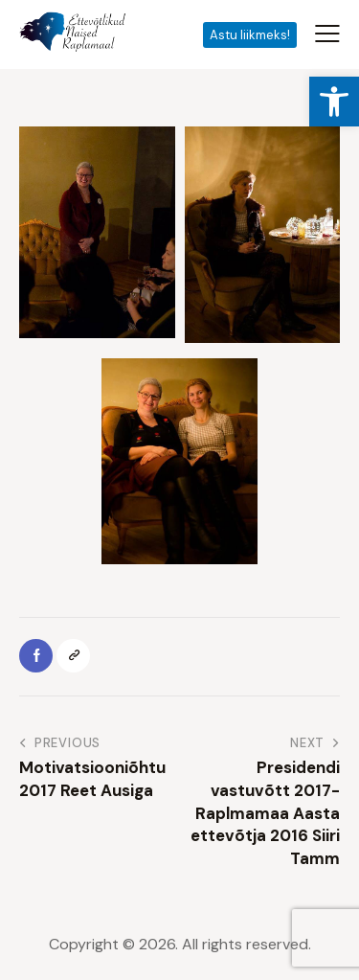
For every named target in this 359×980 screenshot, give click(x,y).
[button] (334, 102)
